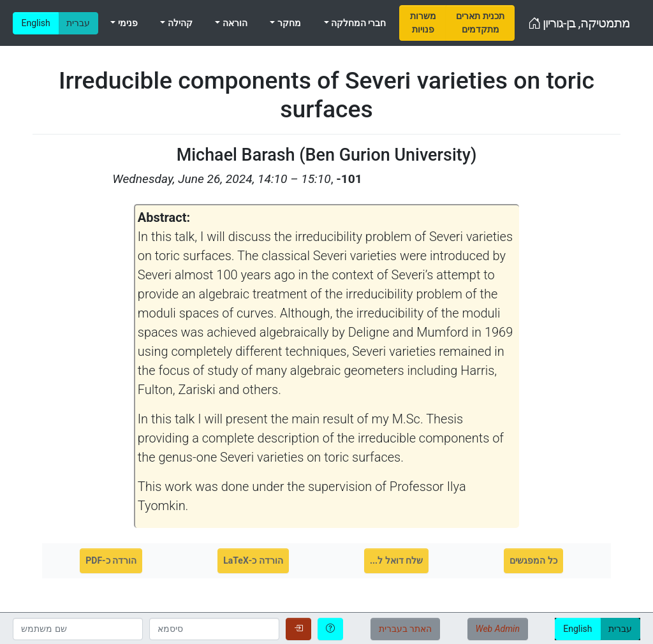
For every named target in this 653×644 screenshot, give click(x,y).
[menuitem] (423, 23)
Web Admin (498, 629)
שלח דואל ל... (396, 560)
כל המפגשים (533, 560)
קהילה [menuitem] (179, 23)
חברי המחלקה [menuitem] (358, 23)
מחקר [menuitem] (288, 23)
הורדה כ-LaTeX (253, 560)
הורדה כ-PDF (111, 560)
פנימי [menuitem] (126, 23)
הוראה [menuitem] (233, 23)
